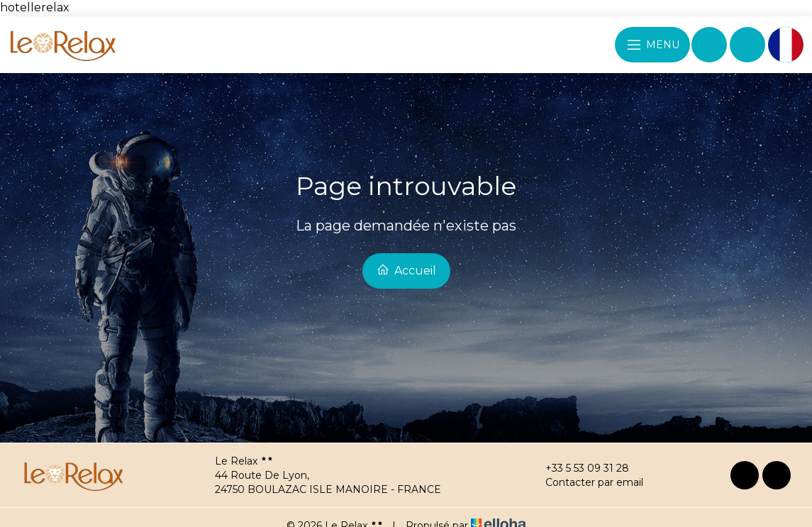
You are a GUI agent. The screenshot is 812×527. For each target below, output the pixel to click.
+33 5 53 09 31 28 (579, 468)
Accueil (406, 270)
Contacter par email (586, 482)
